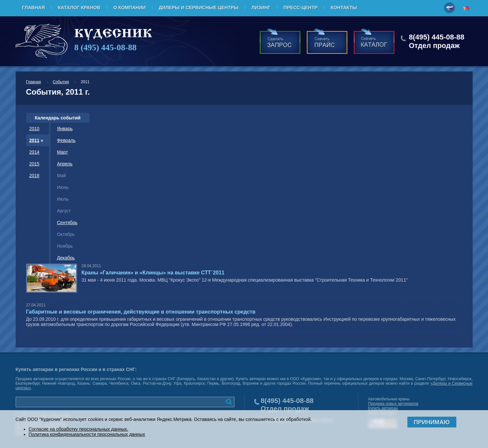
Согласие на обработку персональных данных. (79, 429)
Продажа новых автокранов (393, 404)
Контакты (344, 8)
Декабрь (66, 258)
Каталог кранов (79, 8)
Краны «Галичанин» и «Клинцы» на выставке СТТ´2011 (153, 273)
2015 (34, 164)
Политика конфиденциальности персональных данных (87, 434)
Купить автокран (383, 408)
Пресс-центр (301, 8)
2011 (34, 140)
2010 (34, 129)
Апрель (65, 164)
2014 (34, 152)
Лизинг (261, 8)
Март (63, 152)
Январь (65, 129)
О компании (129, 8)
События (61, 82)
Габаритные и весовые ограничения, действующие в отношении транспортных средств (141, 312)
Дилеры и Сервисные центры (198, 8)
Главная (34, 8)
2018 (34, 176)
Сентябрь (67, 223)
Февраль (66, 140)
